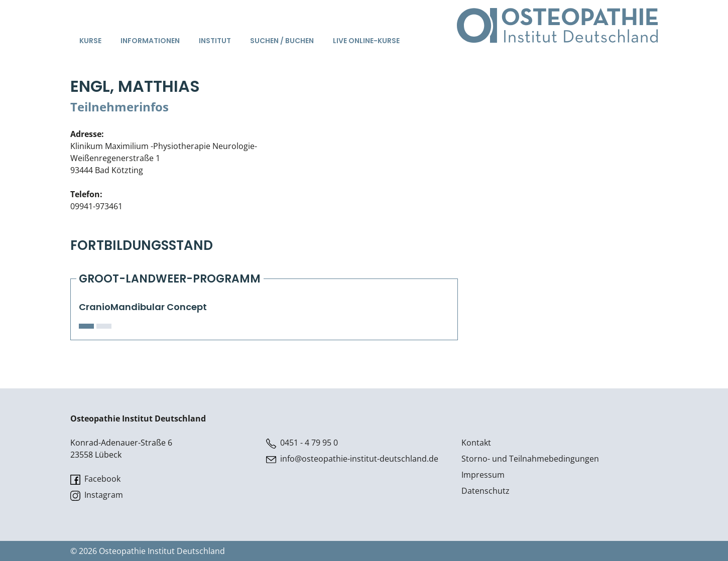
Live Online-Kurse (366, 41)
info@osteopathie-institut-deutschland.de (352, 459)
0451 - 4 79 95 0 (302, 443)
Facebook (95, 479)
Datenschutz (486, 491)
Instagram (97, 495)
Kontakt (476, 443)
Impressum (483, 475)
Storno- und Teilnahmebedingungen (530, 459)
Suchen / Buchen (282, 41)
